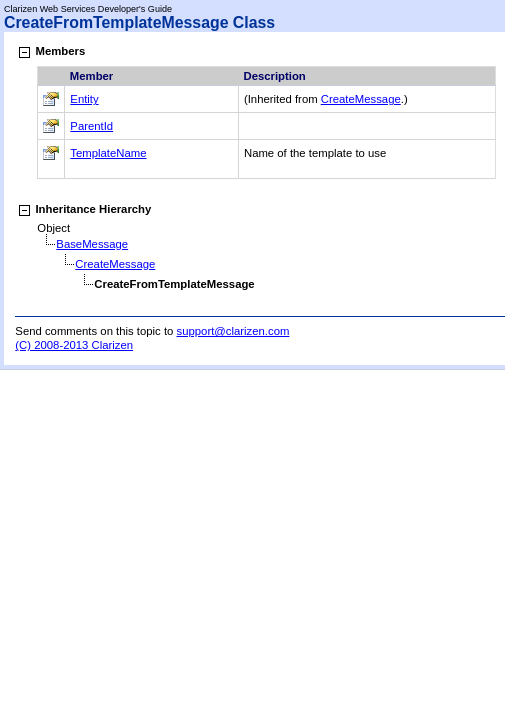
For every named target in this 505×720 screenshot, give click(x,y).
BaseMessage (92, 244)
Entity (84, 99)
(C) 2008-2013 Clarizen (74, 345)
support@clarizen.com (233, 331)
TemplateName (108, 153)
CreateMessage (361, 99)
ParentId (91, 126)
